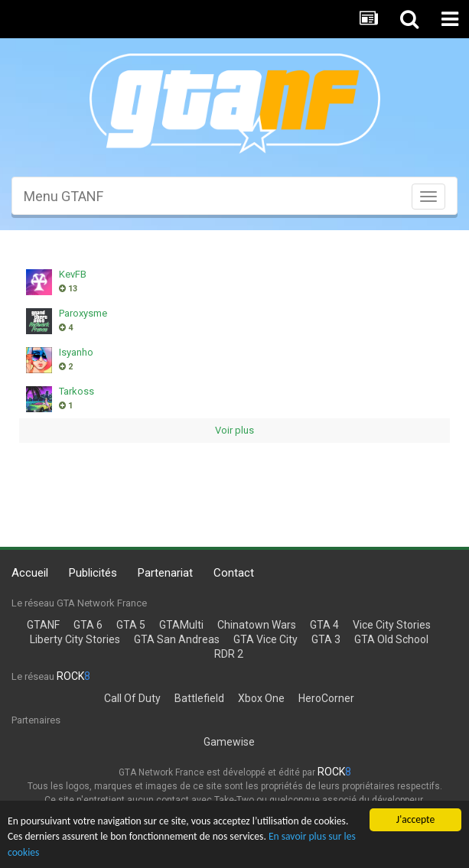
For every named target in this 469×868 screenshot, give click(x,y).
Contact (234, 573)
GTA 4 (324, 625)
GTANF (43, 625)
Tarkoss (77, 391)
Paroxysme (83, 313)
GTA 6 (88, 625)
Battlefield (199, 698)
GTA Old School (391, 639)
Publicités (93, 573)
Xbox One (261, 698)
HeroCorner (326, 698)
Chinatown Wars (257, 625)
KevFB (73, 274)
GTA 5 (131, 625)
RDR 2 (229, 654)
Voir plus (234, 430)
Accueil (30, 573)
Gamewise (229, 742)
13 (68, 289)
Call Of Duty (132, 698)
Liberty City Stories (75, 639)
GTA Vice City (265, 639)
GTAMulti (181, 625)
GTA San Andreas (177, 639)
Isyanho (76, 352)
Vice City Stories (392, 625)
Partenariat (165, 573)
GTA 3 (326, 639)
